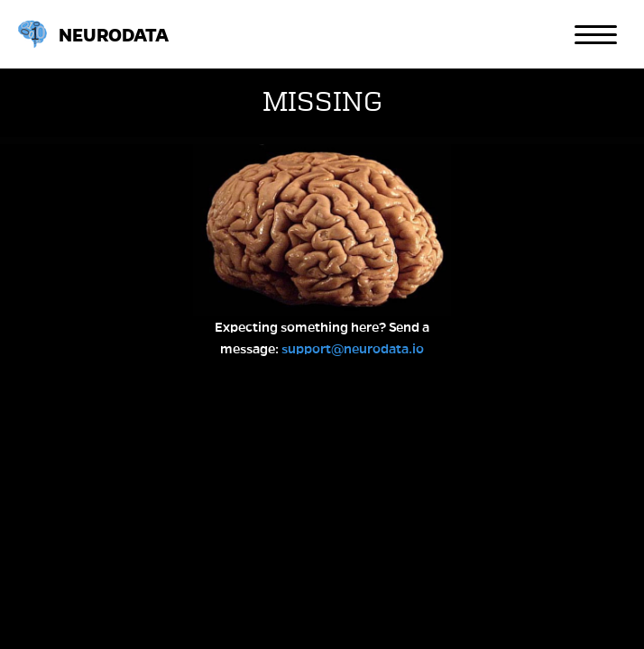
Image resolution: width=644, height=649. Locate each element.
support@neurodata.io (353, 349)
